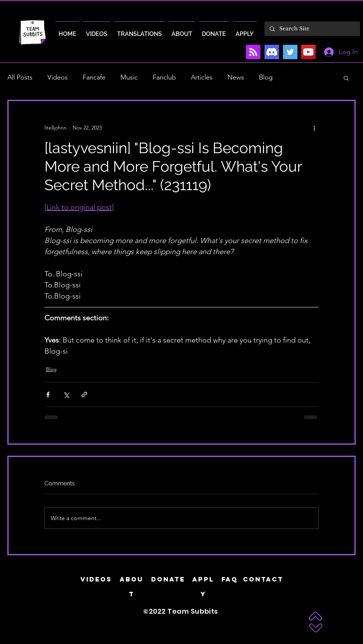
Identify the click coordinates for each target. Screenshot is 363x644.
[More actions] (314, 128)
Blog (266, 77)
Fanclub (164, 77)
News (236, 77)
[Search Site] (312, 29)
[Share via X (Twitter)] (66, 395)
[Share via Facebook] (48, 395)
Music (129, 77)
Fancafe (94, 77)
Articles (202, 77)
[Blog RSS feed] (253, 52)
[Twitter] (290, 52)
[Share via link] (84, 395)
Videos (58, 77)
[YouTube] (308, 52)
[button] (346, 78)
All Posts (20, 77)
